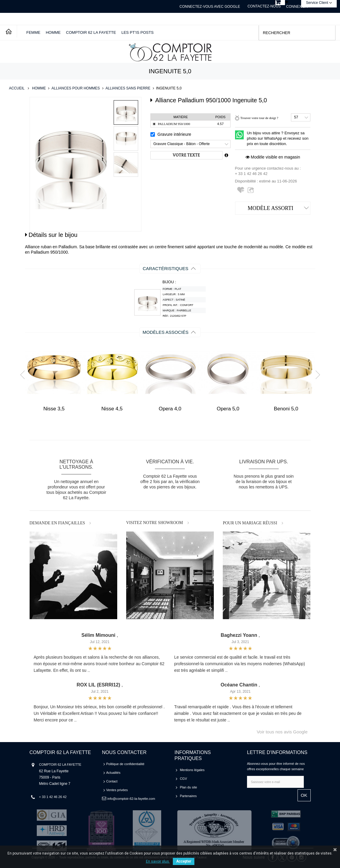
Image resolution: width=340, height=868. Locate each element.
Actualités (113, 773)
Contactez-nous (264, 6)
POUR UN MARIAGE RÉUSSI (250, 523)
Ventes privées (117, 790)
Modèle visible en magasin (273, 157)
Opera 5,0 (228, 409)
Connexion (297, 7)
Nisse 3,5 (54, 409)
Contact (112, 781)
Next (315, 374)
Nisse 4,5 (112, 409)
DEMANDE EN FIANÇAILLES (57, 523)
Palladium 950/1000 (174, 124)
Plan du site (188, 787)
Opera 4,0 (170, 409)
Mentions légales (192, 770)
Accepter (184, 861)
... (89, 671)
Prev (24, 374)
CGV (183, 779)
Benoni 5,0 (286, 409)
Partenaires (188, 796)
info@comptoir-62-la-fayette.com (131, 799)
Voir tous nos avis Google (282, 732)
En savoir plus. (158, 861)
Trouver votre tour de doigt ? (259, 118)
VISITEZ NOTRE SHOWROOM (155, 523)
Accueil (17, 88)
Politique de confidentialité (125, 764)
